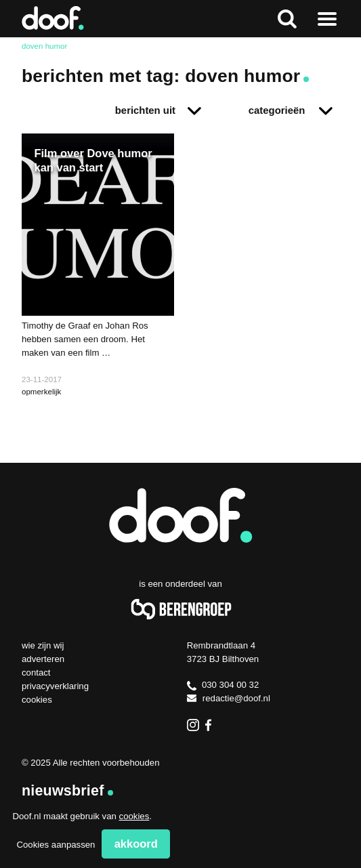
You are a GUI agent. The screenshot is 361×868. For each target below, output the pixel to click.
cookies (134, 816)
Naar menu (327, 19)
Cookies (37, 700)
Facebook (211, 725)
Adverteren (43, 659)
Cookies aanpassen (56, 845)
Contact (36, 673)
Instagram (193, 725)
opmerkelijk (41, 392)
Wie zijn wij (43, 645)
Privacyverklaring (55, 686)
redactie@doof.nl (229, 698)
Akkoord (136, 844)
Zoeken (287, 19)
